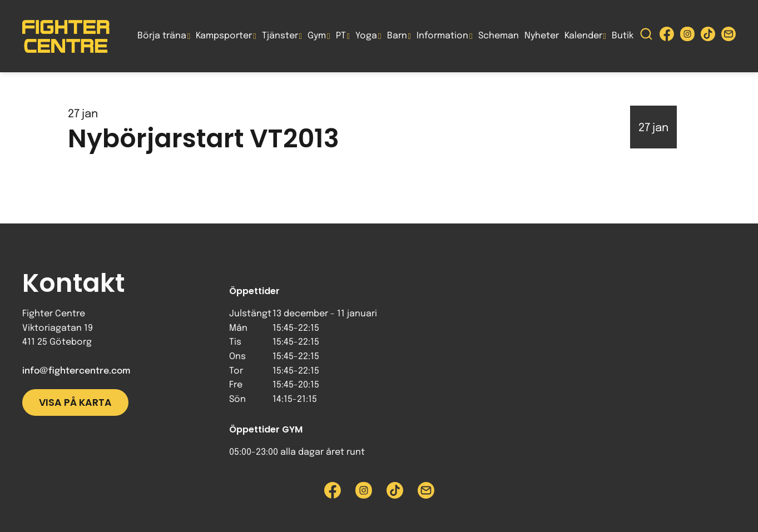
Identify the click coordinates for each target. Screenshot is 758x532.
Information (442, 36)
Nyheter (542, 36)
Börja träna (162, 36)
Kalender (583, 36)
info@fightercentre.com (76, 371)
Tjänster (280, 36)
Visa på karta (75, 402)
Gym (317, 36)
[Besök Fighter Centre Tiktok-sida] (708, 36)
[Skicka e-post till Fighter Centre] (729, 36)
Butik (623, 36)
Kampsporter (224, 36)
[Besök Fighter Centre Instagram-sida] (687, 36)
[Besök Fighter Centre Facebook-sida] (667, 36)
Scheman (499, 36)
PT (341, 36)
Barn (397, 36)
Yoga (366, 36)
